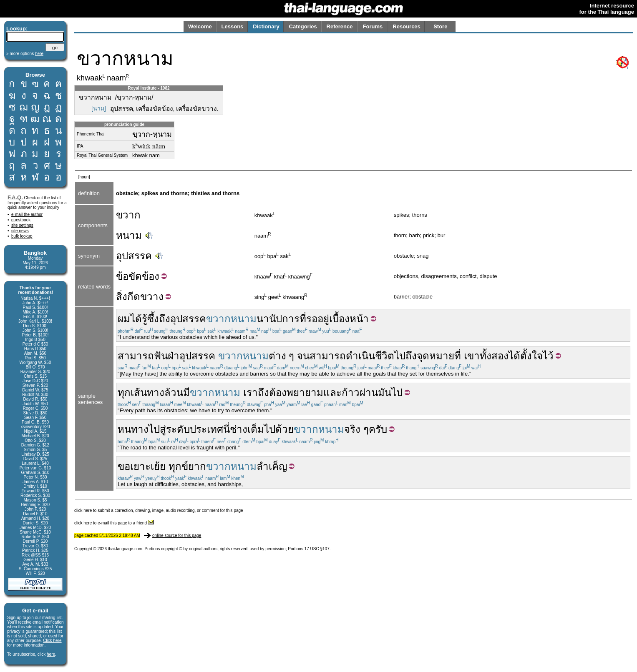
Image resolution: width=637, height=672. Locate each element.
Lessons (233, 26)
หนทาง (133, 429)
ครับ (378, 429)
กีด (134, 297)
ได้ (136, 319)
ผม (124, 319)
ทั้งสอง (494, 356)
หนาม (129, 235)
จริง (352, 429)
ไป (400, 356)
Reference (340, 26)
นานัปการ (278, 319)
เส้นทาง (147, 392)
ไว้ (548, 356)
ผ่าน (369, 392)
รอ (312, 319)
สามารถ (136, 356)
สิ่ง (122, 297)
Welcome (200, 26)
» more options (25, 54)
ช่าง (239, 429)
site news (20, 231)
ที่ (303, 319)
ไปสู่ (157, 429)
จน (303, 356)
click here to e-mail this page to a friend (114, 523)
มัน (385, 392)
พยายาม (305, 392)
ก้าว (351, 392)
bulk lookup (22, 236)
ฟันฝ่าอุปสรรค (185, 356)
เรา (251, 392)
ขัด (135, 276)
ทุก (124, 392)
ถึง (411, 356)
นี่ (227, 429)
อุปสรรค (134, 256)
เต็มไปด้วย (271, 429)
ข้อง (151, 276)
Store (440, 26)
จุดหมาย (436, 356)
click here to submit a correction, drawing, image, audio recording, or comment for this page (159, 510)
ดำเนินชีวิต (370, 356)
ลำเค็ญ (272, 466)
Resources (406, 26)
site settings (22, 225)
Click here (52, 641)
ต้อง (278, 392)
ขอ (124, 466)
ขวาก (128, 215)
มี (186, 392)
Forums (373, 26)
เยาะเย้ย (148, 466)
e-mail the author (27, 214)
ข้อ (122, 276)
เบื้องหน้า (349, 319)
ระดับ (178, 429)
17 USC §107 (317, 549)
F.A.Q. (15, 197)
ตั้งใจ (531, 356)
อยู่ (323, 319)
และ (332, 392)
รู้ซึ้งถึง (156, 319)
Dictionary (266, 26)
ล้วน (174, 392)
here (51, 654)
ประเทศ (206, 429)
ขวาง (152, 297)
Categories (303, 26)
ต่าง (277, 356)
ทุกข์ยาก (187, 466)
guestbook (21, 220)
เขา (472, 356)
